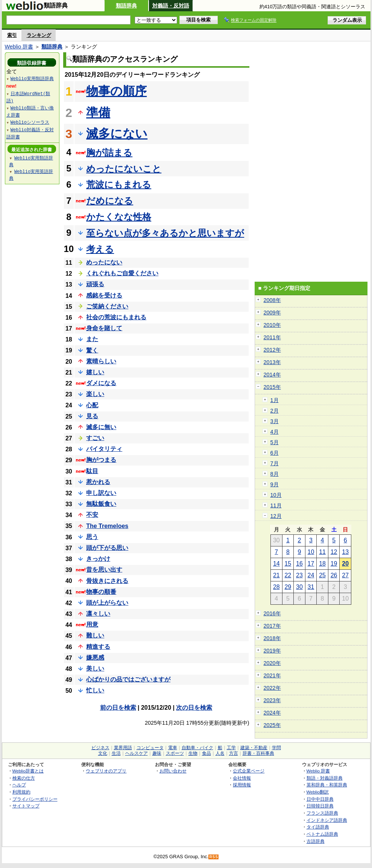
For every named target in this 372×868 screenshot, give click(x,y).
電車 (173, 748)
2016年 (272, 613)
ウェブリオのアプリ (106, 771)
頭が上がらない (107, 603)
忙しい (95, 690)
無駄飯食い (101, 504)
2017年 (272, 626)
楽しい (95, 394)
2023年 (272, 700)
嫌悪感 (95, 658)
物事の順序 (116, 91)
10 (311, 552)
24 (311, 575)
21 (276, 575)
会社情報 (242, 778)
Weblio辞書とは (28, 771)
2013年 (272, 362)
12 (334, 552)
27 (345, 575)
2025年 (272, 725)
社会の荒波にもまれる (116, 317)
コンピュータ (150, 748)
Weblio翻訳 (318, 792)
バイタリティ (104, 449)
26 (334, 575)
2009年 (272, 313)
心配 (92, 405)
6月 (275, 453)
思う (92, 537)
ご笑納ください (107, 306)
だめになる (110, 201)
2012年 (272, 350)
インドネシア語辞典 (327, 820)
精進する (98, 647)
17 (311, 564)
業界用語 (123, 748)
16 (299, 564)
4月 (275, 432)
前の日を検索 (118, 708)
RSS (214, 857)
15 (288, 564)
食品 (206, 753)
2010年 (272, 325)
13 (345, 552)
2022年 (272, 688)
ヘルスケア (137, 753)
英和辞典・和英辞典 (327, 785)
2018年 (272, 638)
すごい (95, 438)
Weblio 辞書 (19, 47)
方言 (234, 753)
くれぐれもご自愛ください (122, 273)
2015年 (272, 387)
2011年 (272, 337)
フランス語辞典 (322, 813)
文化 (103, 753)
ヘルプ (19, 785)
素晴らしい (101, 361)
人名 (220, 753)
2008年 (272, 300)
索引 (12, 35)
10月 (276, 495)
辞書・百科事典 (258, 753)
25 (322, 575)
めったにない (104, 262)
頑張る (95, 284)
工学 (231, 748)
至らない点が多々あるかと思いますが (165, 233)
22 (288, 575)
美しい (95, 668)
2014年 (272, 375)
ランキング (39, 35)
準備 (98, 112)
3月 (275, 421)
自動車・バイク (197, 748)
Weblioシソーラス (30, 122)
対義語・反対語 (171, 6)
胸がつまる (101, 460)
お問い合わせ (173, 771)
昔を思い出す (104, 570)
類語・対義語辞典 (325, 778)
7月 (275, 463)
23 (299, 575)
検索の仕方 (24, 778)
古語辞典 (316, 841)
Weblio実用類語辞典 (32, 78)
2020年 (272, 663)
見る (92, 416)
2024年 (272, 713)
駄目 (92, 471)
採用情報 (242, 785)
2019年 (272, 651)
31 (311, 587)
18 (322, 564)
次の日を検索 (194, 708)
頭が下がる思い (107, 548)
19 (334, 564)
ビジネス (100, 748)
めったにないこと (124, 169)
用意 (92, 624)
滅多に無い (101, 427)
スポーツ (175, 753)
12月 (276, 516)
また (92, 339)
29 (288, 587)
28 (276, 587)
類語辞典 (126, 6)
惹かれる (98, 482)
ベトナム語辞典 (322, 834)
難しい (95, 635)
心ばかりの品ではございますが (128, 679)
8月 (275, 474)
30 (299, 587)
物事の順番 (101, 592)
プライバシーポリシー (35, 799)
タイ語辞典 (318, 827)
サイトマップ (26, 806)
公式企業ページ (249, 771)
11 (322, 552)
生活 (116, 753)
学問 (276, 748)
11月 (276, 505)
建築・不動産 (254, 748)
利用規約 (21, 792)
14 (276, 564)
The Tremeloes (107, 526)
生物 (193, 753)
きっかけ (98, 559)
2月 (275, 411)
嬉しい (95, 372)
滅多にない (117, 134)
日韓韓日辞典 (320, 806)
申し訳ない (101, 493)
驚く (92, 350)
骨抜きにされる (107, 581)
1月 (275, 400)
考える (100, 249)
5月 (275, 442)
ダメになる (101, 383)
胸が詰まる (109, 153)
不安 (92, 515)
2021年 (272, 675)
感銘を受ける (104, 295)
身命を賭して (104, 328)
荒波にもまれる (119, 184)
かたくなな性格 (119, 217)
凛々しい (98, 614)
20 (345, 564)
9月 (275, 484)
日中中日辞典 (320, 799)
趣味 (157, 753)
